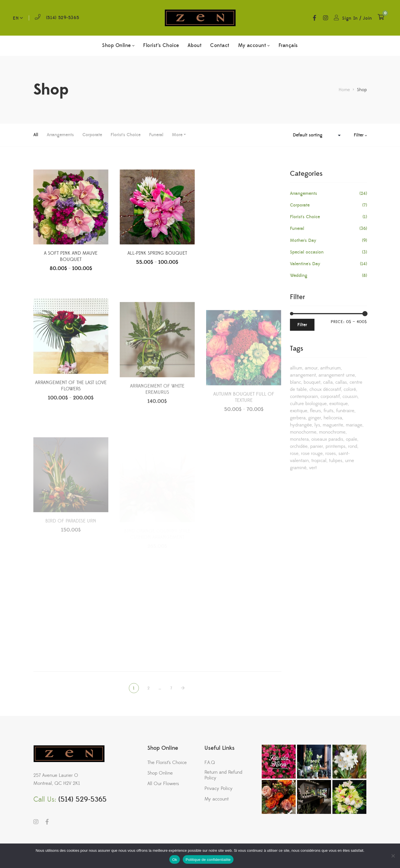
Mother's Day (303, 240)
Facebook (314, 18)
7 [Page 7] (171, 688)
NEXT (183, 688)
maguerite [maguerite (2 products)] (333, 425)
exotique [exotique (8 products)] (299, 411)
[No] (393, 856)
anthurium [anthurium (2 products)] (330, 368)
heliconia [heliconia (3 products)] (333, 418)
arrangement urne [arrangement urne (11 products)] (337, 375)
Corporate (92, 135)
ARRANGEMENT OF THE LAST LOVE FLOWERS (71, 405)
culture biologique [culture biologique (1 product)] (308, 404)
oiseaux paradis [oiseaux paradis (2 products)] (327, 439)
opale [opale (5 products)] (352, 439)
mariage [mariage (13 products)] (354, 425)
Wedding (299, 275)
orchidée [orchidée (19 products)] (299, 446)
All (36, 135)
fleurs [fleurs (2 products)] (315, 411)
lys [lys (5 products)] (317, 425)
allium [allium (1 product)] (296, 368)
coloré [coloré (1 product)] (350, 389)
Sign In (350, 18)
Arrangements (60, 135)
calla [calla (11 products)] (328, 382)
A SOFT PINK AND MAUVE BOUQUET (71, 257)
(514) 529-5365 (63, 18)
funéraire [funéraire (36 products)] (345, 411)
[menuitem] (288, 46)
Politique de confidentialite (208, 860)
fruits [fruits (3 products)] (329, 411)
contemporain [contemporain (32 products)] (304, 397)
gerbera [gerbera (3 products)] (298, 418)
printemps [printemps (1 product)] (336, 446)
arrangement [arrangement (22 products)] (303, 375)
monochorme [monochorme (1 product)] (303, 432)
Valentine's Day (305, 264)
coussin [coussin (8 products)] (350, 397)
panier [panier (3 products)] (317, 446)
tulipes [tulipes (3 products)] (336, 461)
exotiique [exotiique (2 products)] (339, 404)
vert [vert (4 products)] (313, 468)
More (177, 135)
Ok (175, 860)
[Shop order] (318, 135)
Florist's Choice (126, 135)
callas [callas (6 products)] (341, 382)
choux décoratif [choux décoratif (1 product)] (325, 389)
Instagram (326, 18)
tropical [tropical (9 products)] (319, 461)
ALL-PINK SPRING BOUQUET (157, 254)
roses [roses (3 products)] (331, 454)
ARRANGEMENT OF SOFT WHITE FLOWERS (244, 259)
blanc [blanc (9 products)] (296, 382)
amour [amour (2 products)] (311, 368)
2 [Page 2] (149, 688)
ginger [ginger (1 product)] (315, 418)
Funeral (156, 135)
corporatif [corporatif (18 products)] (330, 397)
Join (367, 18)
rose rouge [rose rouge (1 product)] (312, 454)
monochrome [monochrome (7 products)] (332, 432)
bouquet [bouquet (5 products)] (312, 382)
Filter (302, 325)
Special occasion (307, 252)
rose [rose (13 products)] (294, 454)
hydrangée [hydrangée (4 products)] (301, 425)
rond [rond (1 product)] (353, 446)
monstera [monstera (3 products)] (299, 439)
